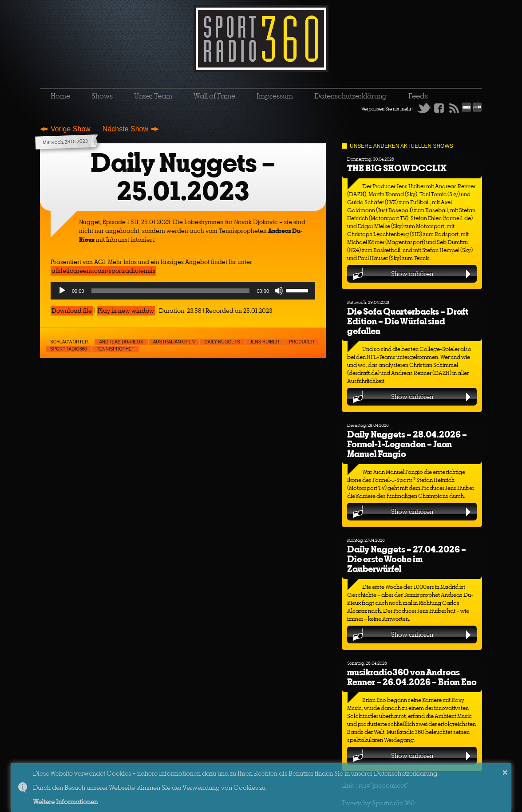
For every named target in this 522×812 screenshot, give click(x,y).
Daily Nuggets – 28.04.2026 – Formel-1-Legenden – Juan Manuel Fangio (407, 444)
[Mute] (279, 291)
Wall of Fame (214, 96)
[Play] (62, 291)
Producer (302, 342)
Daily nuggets (222, 342)
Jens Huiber (265, 342)
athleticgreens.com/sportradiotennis (103, 271)
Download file (72, 311)
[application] (183, 291)
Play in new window (126, 311)
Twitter (424, 108)
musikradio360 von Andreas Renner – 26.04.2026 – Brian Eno (412, 677)
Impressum (275, 96)
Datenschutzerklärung (351, 96)
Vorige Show (71, 129)
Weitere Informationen (65, 802)
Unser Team (153, 96)
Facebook (439, 108)
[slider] (171, 291)
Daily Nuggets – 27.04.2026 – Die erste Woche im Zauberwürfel (407, 559)
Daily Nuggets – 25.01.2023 (183, 177)
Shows (102, 96)
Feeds (418, 96)
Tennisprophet (116, 349)
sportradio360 (69, 349)
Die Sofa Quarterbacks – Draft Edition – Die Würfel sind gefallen (408, 321)
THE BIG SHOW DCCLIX (397, 168)
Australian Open (174, 342)
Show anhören (412, 274)
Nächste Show (125, 129)
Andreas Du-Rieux (121, 342)
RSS (454, 108)
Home (60, 96)
